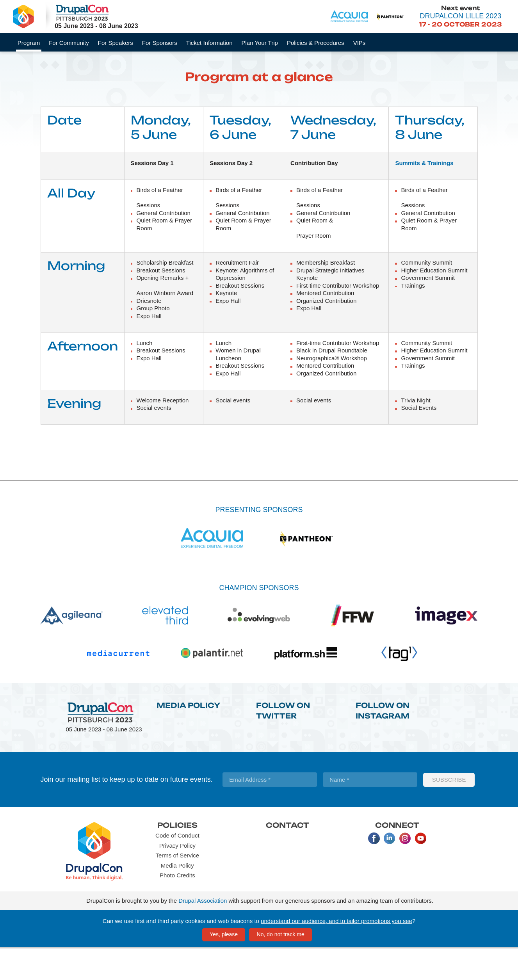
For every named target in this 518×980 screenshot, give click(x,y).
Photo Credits (177, 908)
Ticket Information (209, 43)
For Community (69, 43)
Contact (287, 857)
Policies (177, 857)
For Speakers (116, 43)
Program (29, 43)
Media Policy (188, 738)
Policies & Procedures (316, 43)
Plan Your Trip (259, 43)
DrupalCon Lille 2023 (460, 16)
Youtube (421, 871)
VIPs (360, 43)
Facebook (374, 871)
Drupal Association (203, 933)
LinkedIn (390, 871)
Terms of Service (177, 888)
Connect (397, 857)
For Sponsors (160, 43)
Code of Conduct (177, 868)
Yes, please (224, 967)
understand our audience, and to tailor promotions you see (336, 953)
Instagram (405, 871)
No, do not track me (281, 967)
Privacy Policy (177, 878)
